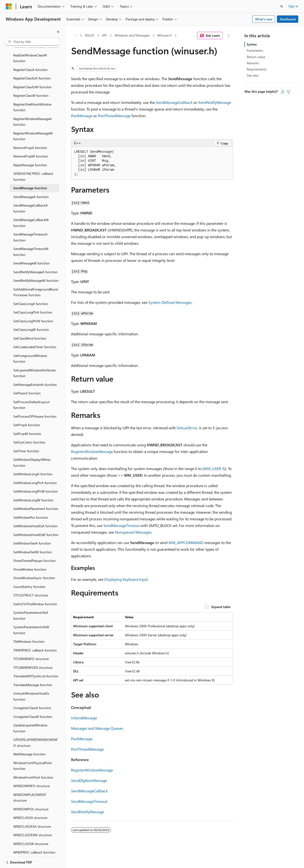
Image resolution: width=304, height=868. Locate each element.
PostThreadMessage (114, 116)
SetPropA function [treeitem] (27, 409)
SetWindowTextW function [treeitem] (33, 536)
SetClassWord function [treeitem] (30, 322)
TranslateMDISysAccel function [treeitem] (36, 660)
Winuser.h (164, 35)
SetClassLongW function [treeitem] (31, 313)
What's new (264, 19)
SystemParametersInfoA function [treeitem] (31, 599)
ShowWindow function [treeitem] (30, 553)
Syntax (252, 44)
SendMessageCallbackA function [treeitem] (31, 192)
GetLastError (187, 428)
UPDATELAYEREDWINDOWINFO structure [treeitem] (36, 726)
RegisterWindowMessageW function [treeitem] (33, 120)
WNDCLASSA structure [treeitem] (30, 801)
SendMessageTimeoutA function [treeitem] (30, 221)
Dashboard (288, 19)
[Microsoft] (9, 6)
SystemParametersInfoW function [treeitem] (31, 614)
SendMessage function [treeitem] (30, 172)
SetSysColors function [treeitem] (29, 426)
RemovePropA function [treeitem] (30, 131)
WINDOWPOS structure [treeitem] (31, 793)
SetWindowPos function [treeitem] (31, 501)
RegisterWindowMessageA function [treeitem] (33, 105)
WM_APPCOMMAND (186, 542)
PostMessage (82, 116)
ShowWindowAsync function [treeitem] (34, 561)
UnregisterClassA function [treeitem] (32, 691)
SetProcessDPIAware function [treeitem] (35, 400)
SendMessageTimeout (121, 525)
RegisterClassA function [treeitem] (30, 53)
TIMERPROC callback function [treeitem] (35, 634)
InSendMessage (84, 718)
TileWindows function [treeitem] (29, 625)
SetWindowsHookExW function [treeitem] (36, 518)
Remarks (253, 63)
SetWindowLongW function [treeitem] (33, 484)
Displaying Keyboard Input (126, 579)
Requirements (257, 69)
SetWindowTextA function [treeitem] (32, 527)
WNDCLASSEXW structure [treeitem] (33, 819)
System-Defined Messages (170, 302)
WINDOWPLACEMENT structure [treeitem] (30, 781)
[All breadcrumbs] (75, 36)
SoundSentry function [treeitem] (29, 570)
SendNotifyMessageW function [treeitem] (36, 264)
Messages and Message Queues (97, 728)
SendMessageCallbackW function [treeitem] (31, 206)
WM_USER (212, 469)
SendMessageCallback (174, 102)
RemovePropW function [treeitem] (31, 140)
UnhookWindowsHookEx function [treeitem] (31, 680)
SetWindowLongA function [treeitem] (33, 458)
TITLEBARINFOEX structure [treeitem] (33, 651)
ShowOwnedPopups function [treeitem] (34, 544)
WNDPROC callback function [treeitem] (34, 836)
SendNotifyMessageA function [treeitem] (35, 256)
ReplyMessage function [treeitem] (30, 149)
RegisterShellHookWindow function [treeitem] (32, 91)
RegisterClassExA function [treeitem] (32, 62)
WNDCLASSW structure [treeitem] (31, 827)
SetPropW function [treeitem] (27, 417)
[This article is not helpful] (288, 92)
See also (253, 75)
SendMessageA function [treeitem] (31, 180)
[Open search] (282, 6)
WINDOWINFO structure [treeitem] (31, 769)
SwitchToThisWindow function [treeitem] (35, 588)
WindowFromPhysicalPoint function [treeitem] (33, 749)
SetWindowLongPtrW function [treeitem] (36, 475)
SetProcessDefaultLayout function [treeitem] (31, 388)
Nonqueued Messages (133, 532)
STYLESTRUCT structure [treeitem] (31, 579)
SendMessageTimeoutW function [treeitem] (31, 235)
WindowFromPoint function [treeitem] (33, 761)
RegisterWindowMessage (92, 451)
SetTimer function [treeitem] (26, 435)
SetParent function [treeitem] (27, 377)
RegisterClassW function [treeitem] (31, 79)
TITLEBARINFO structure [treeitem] (31, 642)
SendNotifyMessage (215, 102)
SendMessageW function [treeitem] (31, 247)
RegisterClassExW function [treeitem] (32, 71)
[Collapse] (58, 32)
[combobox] (33, 42)
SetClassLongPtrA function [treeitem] (33, 296)
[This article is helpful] (283, 92)
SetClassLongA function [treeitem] (31, 287)
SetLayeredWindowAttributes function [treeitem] (35, 357)
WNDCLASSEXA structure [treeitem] (32, 810)
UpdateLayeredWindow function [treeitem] (30, 712)
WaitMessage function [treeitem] (29, 738)
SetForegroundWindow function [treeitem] (30, 342)
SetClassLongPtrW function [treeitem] (33, 305)
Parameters (255, 50)
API (104, 35)
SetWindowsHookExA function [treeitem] (35, 510)
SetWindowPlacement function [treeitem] (36, 492)
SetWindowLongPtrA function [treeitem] (35, 466)
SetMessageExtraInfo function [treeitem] (35, 368)
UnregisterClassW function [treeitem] (33, 700)
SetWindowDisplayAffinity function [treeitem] (32, 446)
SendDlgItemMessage (89, 780)
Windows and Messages (132, 35)
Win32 (90, 35)
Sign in (293, 6)
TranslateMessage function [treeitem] (33, 668)
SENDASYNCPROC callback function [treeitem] (33, 160)
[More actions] (229, 36)
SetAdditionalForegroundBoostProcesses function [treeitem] (36, 276)
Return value (256, 57)
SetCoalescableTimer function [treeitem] (35, 330)
